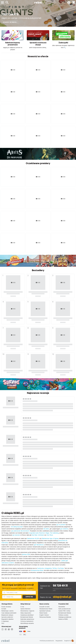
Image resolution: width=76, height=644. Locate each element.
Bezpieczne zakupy (7, 615)
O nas (22, 607)
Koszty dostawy (6, 607)
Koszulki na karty (44, 607)
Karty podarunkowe (65, 609)
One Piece (50, 535)
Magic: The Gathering (52, 533)
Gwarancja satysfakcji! (27, 615)
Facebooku (41, 568)
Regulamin (59, 641)
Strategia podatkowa (65, 617)
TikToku (55, 568)
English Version (44, 615)
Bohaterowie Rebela (27, 617)
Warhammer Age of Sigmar (50, 538)
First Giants (10, 14)
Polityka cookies (63, 615)
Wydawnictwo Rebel (46, 609)
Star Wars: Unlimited (38, 535)
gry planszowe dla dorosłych (20, 531)
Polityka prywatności (47, 641)
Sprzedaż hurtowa (45, 611)
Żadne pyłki (63, 43)
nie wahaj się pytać (17, 527)
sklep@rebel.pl (62, 597)
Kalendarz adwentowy (27, 619)
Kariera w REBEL (63, 619)
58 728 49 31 (60, 586)
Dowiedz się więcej (10, 22)
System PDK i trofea (64, 611)
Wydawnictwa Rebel (37, 570)
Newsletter (62, 607)
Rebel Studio (43, 613)
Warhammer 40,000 (33, 538)
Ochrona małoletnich (27, 621)
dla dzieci (46, 529)
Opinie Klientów (25, 609)
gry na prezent (61, 525)
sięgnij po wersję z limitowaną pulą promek (21, 18)
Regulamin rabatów (7, 619)
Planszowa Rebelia (45, 617)
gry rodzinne (64, 529)
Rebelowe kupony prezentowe (13, 44)
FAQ (3, 623)
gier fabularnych (39, 545)
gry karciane (16, 535)
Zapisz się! (29, 597)
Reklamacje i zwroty (7, 611)
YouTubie (61, 568)
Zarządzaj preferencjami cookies (73, 640)
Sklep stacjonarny (26, 613)
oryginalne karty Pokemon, (37, 533)
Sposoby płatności (7, 617)
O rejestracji (5, 621)
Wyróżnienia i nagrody (27, 611)
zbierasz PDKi (26, 554)
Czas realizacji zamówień (9, 613)
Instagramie (48, 568)
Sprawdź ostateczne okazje (38, 44)
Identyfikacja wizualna (27, 623)
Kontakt (4, 609)
